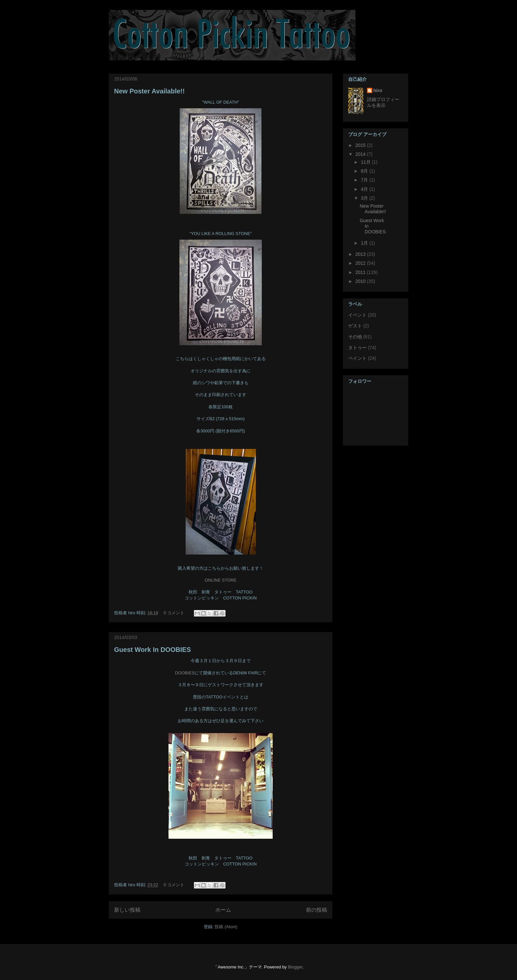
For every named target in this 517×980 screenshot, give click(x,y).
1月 (365, 243)
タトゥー (357, 348)
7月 (365, 180)
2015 (361, 145)
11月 (366, 162)
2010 (361, 281)
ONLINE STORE (221, 580)
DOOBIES (185, 673)
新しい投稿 (127, 910)
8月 (365, 171)
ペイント (357, 358)
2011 (361, 272)
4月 (365, 189)
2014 (361, 154)
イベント (357, 315)
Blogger (295, 967)
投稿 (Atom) (226, 927)
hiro (378, 90)
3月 (365, 198)
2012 (361, 263)
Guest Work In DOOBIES (152, 650)
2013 (361, 254)
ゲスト (355, 326)
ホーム (223, 910)
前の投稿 (317, 910)
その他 (355, 337)
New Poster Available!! (149, 91)
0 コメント (174, 613)
